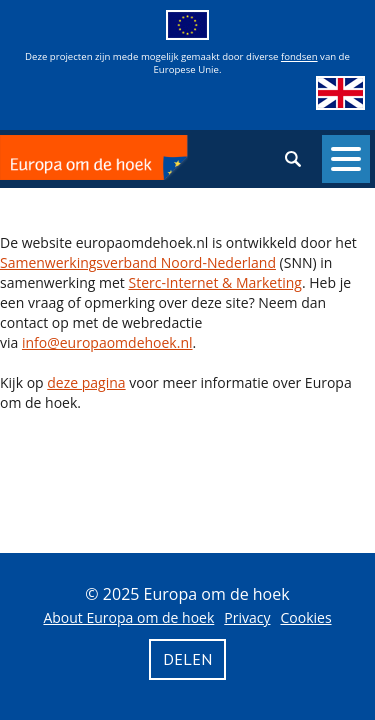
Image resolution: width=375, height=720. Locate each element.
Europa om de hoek (94, 159)
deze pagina (86, 382)
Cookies (305, 617)
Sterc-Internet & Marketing (214, 282)
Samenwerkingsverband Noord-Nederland (138, 262)
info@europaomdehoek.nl (107, 342)
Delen (187, 659)
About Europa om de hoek (128, 617)
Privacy (247, 617)
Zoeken (293, 159)
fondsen (299, 56)
